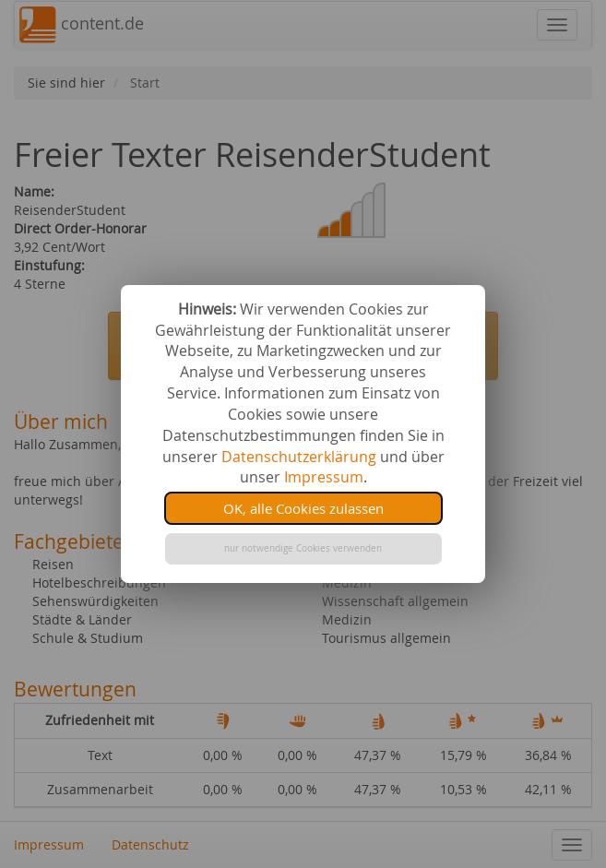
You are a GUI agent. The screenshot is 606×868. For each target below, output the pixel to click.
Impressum (324, 477)
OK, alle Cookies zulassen (303, 508)
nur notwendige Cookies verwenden (303, 548)
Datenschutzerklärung (299, 457)
